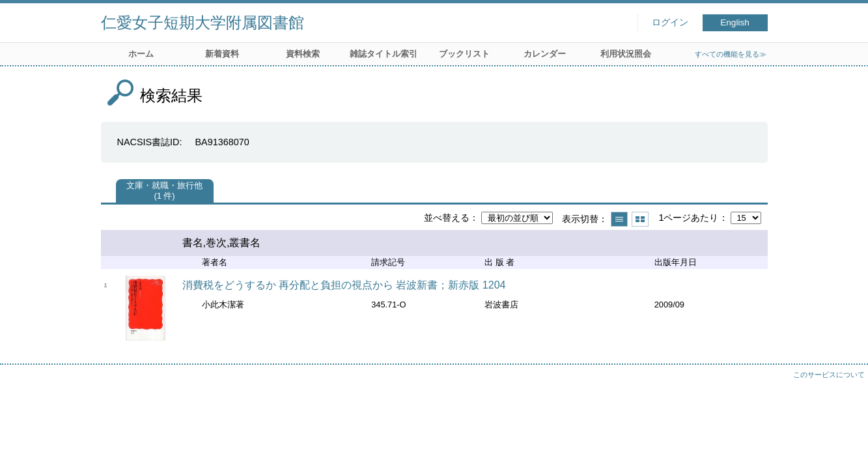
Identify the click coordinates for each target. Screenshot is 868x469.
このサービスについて (829, 375)
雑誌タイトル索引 (384, 54)
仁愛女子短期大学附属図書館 (203, 22)
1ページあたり (688, 218)
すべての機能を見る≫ (731, 54)
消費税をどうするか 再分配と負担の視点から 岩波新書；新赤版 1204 (344, 285)
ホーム (141, 54)
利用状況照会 (626, 54)
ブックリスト (464, 54)
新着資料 (222, 54)
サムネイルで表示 (640, 219)
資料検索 (303, 54)
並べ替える (447, 218)
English (735, 22)
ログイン (670, 22)
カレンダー (545, 54)
